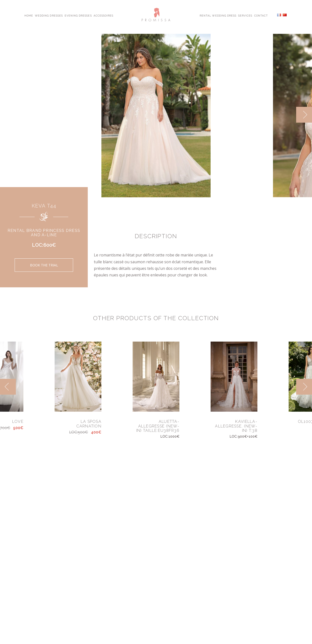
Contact (261, 15)
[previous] (8, 387)
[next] (304, 115)
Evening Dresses (78, 15)
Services (245, 15)
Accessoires (103, 15)
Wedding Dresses (49, 15)
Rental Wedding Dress (218, 15)
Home (29, 15)
